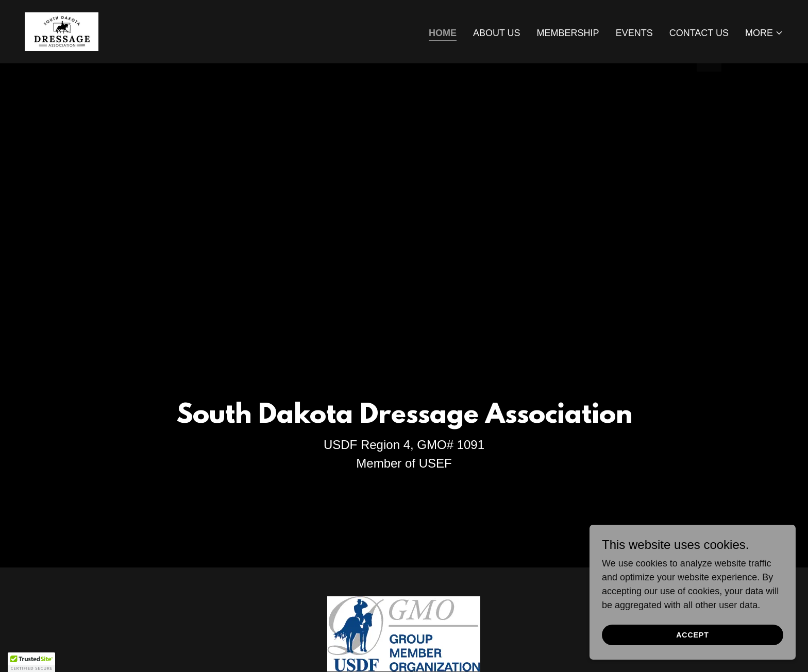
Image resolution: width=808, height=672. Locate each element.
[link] (62, 31)
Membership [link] (568, 33)
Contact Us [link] (699, 33)
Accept (693, 635)
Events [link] (634, 33)
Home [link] (443, 33)
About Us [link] (497, 33)
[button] (764, 33)
